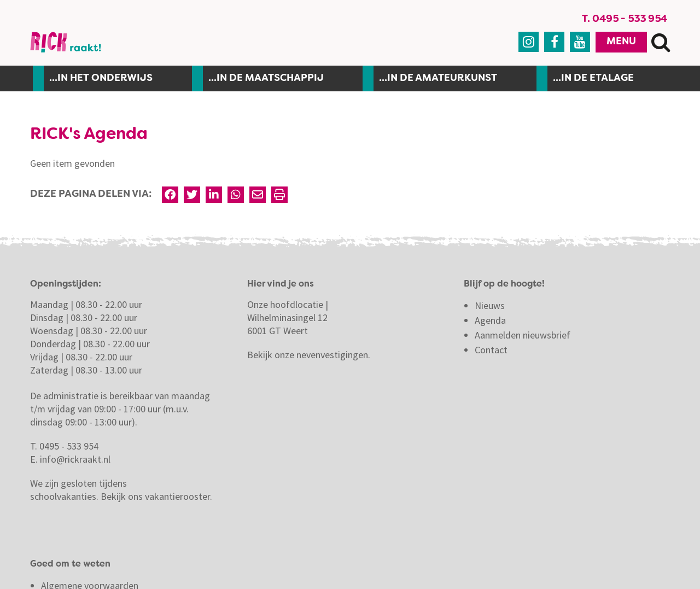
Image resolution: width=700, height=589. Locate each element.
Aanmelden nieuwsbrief (523, 335)
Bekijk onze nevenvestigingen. (310, 355)
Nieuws (490, 305)
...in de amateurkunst (438, 78)
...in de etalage (593, 78)
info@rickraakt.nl (75, 459)
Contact (492, 350)
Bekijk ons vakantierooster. (156, 496)
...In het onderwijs (101, 78)
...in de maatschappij (266, 78)
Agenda (490, 320)
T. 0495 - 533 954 (625, 19)
